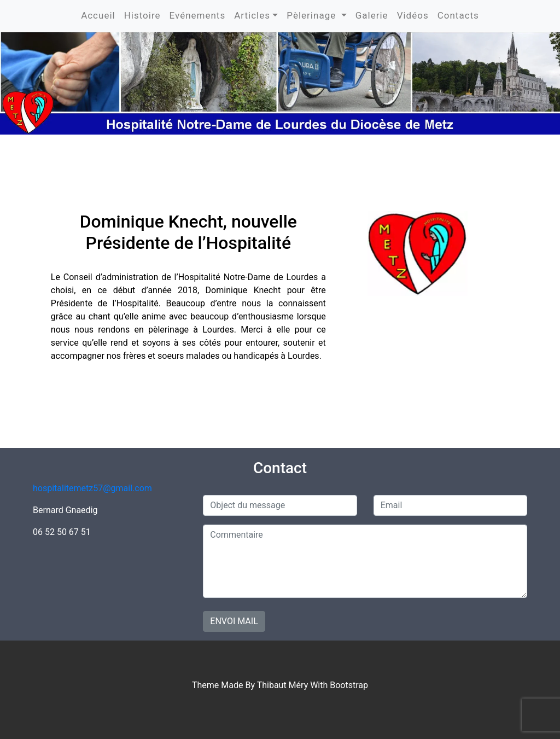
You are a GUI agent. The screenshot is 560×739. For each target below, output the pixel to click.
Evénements (198, 15)
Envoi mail (234, 621)
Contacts (458, 15)
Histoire (142, 15)
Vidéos (413, 15)
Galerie (372, 15)
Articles (252, 15)
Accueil (98, 15)
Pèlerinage (313, 15)
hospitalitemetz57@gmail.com (92, 488)
